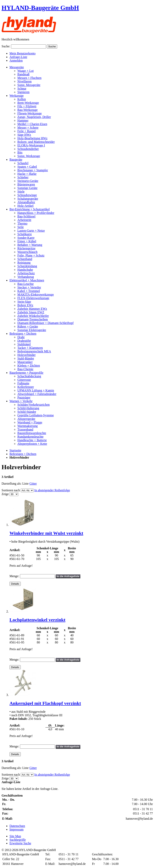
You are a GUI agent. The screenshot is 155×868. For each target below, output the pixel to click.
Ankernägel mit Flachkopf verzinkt (45, 703)
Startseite (15, 450)
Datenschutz (17, 826)
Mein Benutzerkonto (23, 53)
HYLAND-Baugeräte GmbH (40, 8)
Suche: (6, 46)
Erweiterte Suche (20, 843)
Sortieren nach (11, 490)
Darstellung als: (12, 484)
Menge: (14, 576)
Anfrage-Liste (18, 57)
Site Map (15, 836)
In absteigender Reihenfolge (52, 490)
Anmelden (16, 60)
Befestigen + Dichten (23, 454)
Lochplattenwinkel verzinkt (37, 620)
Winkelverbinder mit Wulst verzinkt (46, 533)
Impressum (16, 829)
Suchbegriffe (18, 840)
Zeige (5, 494)
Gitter (33, 484)
